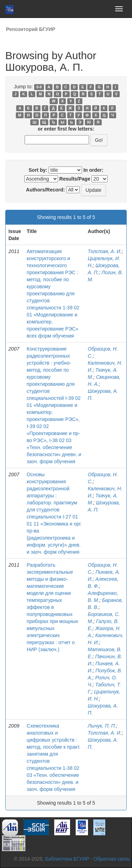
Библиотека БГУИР (67, 859)
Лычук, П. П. (102, 726)
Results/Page (75, 179)
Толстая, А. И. (105, 251)
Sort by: (38, 170)
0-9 (39, 87)
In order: (93, 170)
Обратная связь (112, 859)
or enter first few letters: (66, 129)
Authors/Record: (45, 190)
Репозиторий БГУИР (31, 29)
